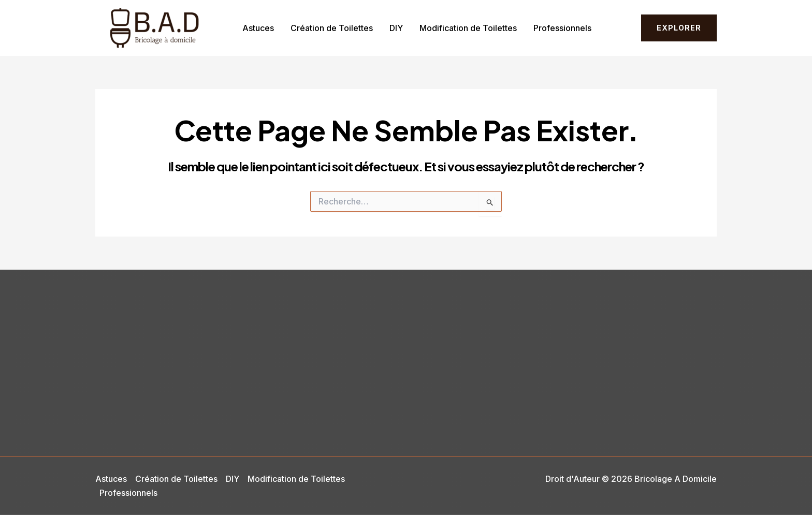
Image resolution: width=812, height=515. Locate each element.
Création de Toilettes (332, 28)
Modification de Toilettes (468, 28)
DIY (396, 28)
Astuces (258, 28)
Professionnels (562, 28)
